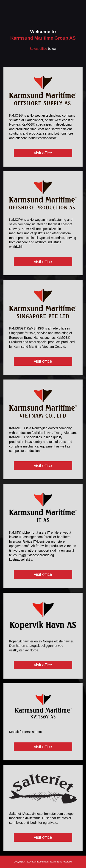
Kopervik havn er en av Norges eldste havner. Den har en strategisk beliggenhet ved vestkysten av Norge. (40, 636)
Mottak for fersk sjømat (40, 722)
